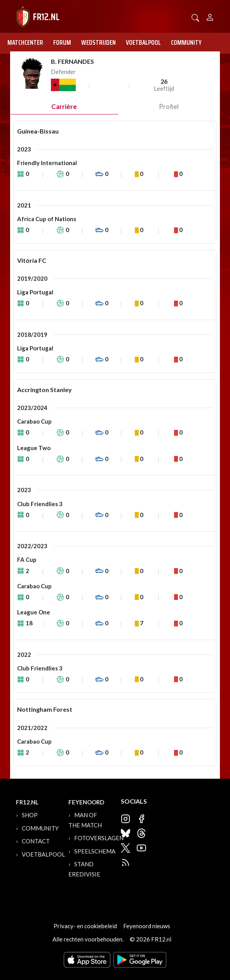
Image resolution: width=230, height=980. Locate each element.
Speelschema (95, 851)
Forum (62, 42)
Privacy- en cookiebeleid (85, 926)
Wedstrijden (98, 42)
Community (186, 42)
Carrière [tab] (64, 106)
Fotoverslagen (99, 838)
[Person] (210, 16)
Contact (36, 841)
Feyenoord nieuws (147, 926)
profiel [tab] (169, 106)
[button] (195, 17)
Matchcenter (25, 42)
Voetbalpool (143, 42)
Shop (30, 815)
